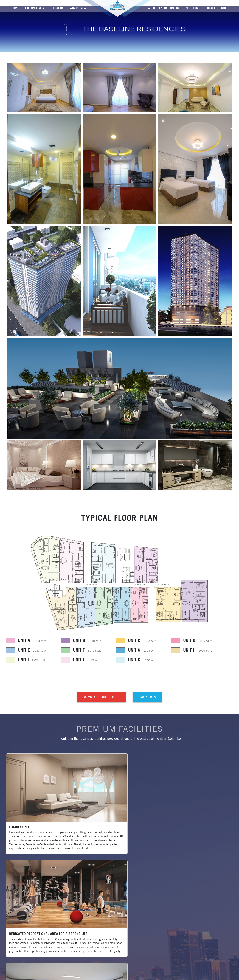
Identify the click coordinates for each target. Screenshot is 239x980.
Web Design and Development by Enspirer (213, 975)
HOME (15, 8)
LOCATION (58, 8)
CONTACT (210, 8)
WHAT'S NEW (78, 8)
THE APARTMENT (35, 8)
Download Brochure (101, 698)
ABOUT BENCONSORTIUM (164, 8)
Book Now (147, 698)
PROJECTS (192, 8)
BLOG (224, 8)
